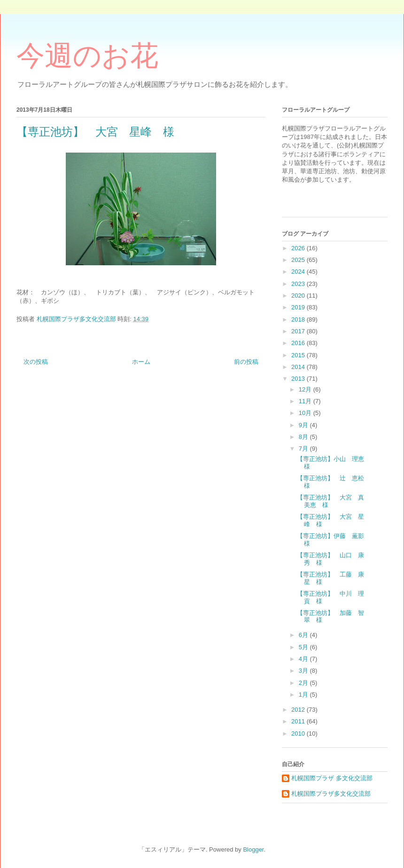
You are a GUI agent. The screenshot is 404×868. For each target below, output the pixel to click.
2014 (299, 367)
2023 (299, 284)
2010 (299, 734)
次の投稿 (36, 362)
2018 (299, 319)
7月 (304, 449)
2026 (299, 248)
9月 (304, 425)
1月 (304, 695)
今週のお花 (87, 56)
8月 (304, 437)
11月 (306, 401)
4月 (304, 659)
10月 (306, 413)
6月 (304, 635)
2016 (299, 343)
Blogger (253, 849)
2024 (299, 272)
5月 (304, 647)
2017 (299, 331)
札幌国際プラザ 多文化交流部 (332, 778)
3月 (304, 671)
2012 (299, 710)
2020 (299, 296)
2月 (304, 683)
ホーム (141, 362)
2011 (299, 721)
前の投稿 (246, 362)
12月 (306, 389)
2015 (299, 355)
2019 (299, 307)
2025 (299, 260)
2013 (299, 379)
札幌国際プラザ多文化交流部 (331, 794)
